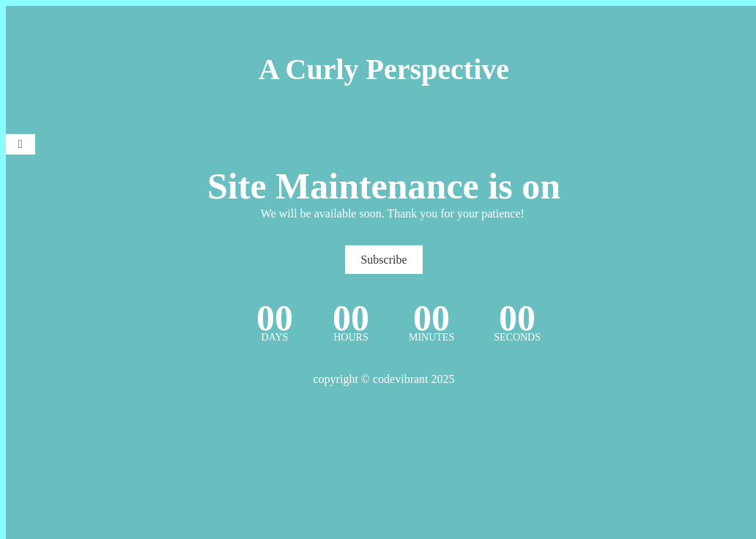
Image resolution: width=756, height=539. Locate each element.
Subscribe (383, 260)
